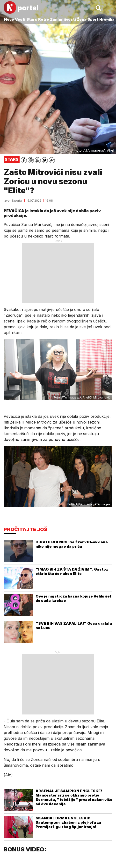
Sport (93, 19)
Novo (9, 19)
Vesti (20, 19)
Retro (44, 19)
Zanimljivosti (63, 19)
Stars (32, 19)
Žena (82, 19)
